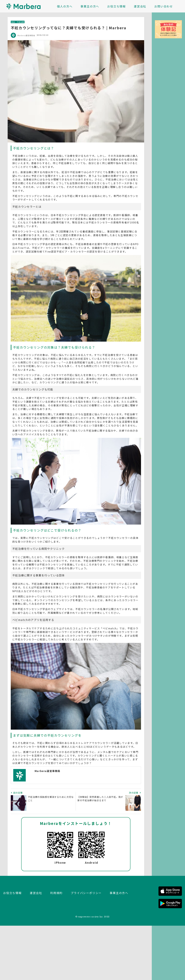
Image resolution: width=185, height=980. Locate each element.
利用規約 (56, 893)
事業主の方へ (90, 6)
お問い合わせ (164, 6)
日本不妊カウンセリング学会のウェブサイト (40, 609)
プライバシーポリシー (86, 893)
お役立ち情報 (116, 6)
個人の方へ (65, 6)
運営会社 (140, 6)
